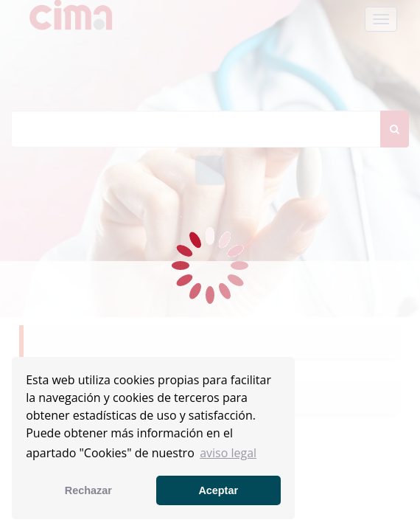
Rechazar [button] (88, 490)
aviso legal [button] (228, 453)
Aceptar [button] (218, 490)
